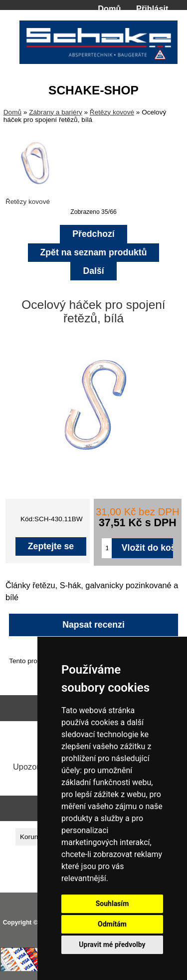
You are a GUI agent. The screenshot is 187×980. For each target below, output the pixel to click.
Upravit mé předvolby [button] (112, 945)
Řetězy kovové (112, 112)
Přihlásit (152, 8)
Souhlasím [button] (112, 904)
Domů (109, 8)
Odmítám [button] (112, 924)
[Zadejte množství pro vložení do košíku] (106, 548)
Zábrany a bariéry (56, 112)
